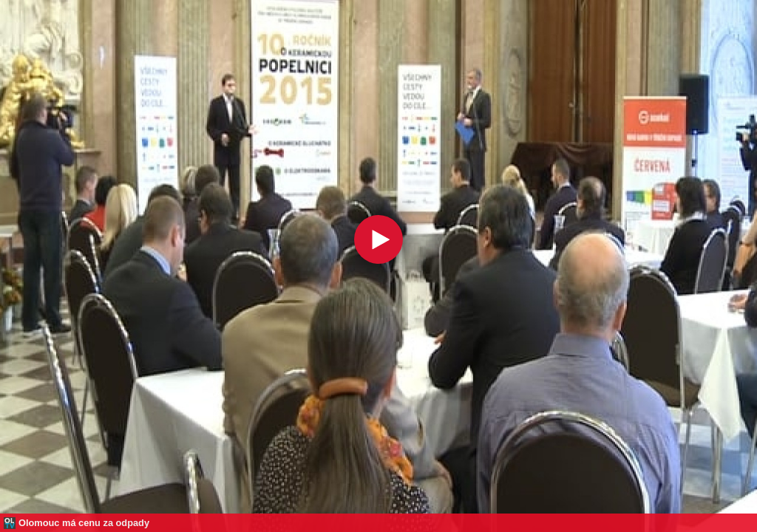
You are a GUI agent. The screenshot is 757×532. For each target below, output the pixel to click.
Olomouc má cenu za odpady (84, 523)
